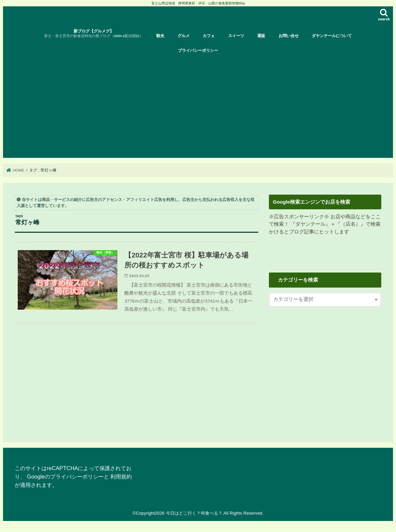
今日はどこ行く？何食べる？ (194, 513)
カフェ (209, 36)
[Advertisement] (198, 108)
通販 (261, 36)
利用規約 (121, 476)
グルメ (184, 36)
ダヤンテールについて (332, 36)
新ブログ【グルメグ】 (94, 34)
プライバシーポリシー (198, 50)
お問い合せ (289, 36)
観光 (160, 36)
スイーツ (236, 36)
